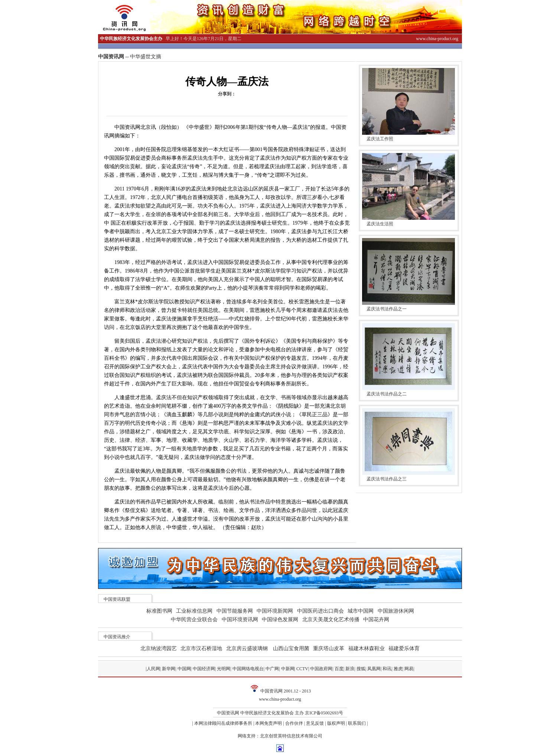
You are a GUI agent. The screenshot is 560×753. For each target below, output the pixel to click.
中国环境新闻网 (275, 611)
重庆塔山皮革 (329, 648)
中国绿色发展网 (280, 620)
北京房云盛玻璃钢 (247, 648)
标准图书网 (159, 611)
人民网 (153, 669)
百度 (339, 669)
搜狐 (361, 669)
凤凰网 (374, 669)
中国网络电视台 (248, 669)
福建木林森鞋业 (367, 648)
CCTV (302, 669)
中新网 (288, 669)
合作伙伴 (294, 723)
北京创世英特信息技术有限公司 (291, 736)
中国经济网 (204, 669)
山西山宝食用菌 (291, 648)
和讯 (387, 669)
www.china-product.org (280, 699)
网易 (409, 669)
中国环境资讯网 (240, 620)
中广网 (272, 669)
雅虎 (398, 669)
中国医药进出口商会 (320, 611)
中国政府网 (321, 669)
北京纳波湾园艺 (159, 648)
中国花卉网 (376, 620)
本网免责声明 (268, 723)
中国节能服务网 (235, 611)
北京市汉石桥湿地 (201, 648)
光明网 (224, 669)
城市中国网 (361, 611)
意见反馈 (315, 723)
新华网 (169, 669)
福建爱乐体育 (404, 648)
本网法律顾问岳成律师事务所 (223, 723)
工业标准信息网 (194, 611)
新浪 (350, 669)
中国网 (184, 669)
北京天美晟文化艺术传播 (331, 620)
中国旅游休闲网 (396, 611)
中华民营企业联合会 (194, 620)
